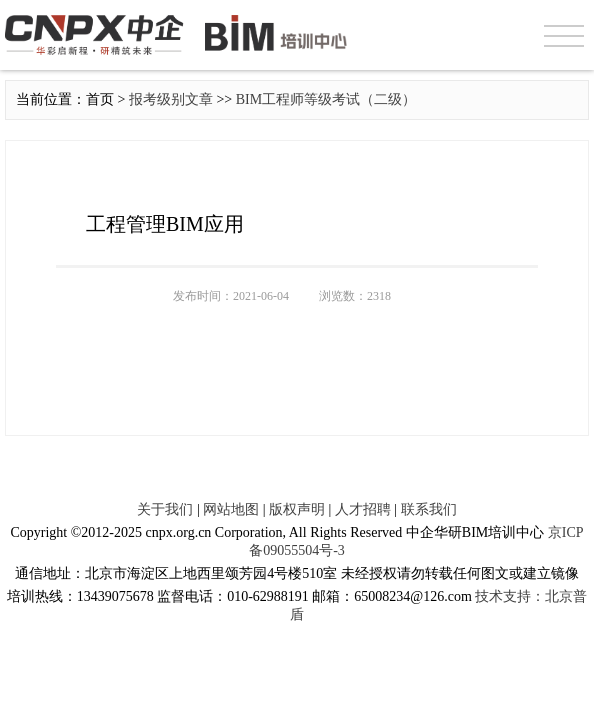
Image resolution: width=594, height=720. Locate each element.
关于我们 (165, 509)
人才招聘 (363, 509)
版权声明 (297, 509)
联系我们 (429, 509)
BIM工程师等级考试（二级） (326, 99)
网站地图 (231, 509)
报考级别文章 (171, 99)
